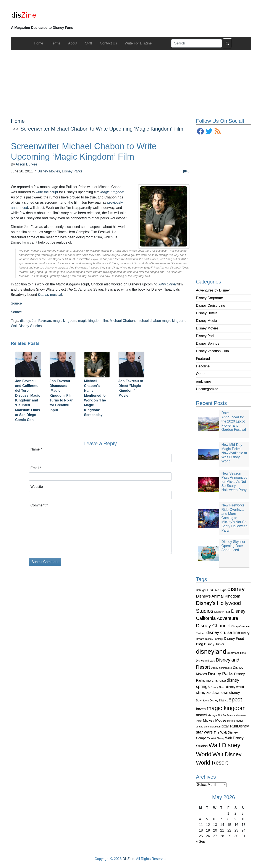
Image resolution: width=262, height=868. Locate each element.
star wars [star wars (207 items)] (204, 732)
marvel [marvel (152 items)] (201, 715)
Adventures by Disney (213, 290)
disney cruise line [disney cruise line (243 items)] (223, 632)
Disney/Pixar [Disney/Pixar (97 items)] (222, 612)
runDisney (204, 381)
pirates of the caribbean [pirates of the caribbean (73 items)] (208, 727)
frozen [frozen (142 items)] (201, 709)
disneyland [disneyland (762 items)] (211, 651)
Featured (203, 359)
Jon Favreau (41, 321)
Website (37, 487)
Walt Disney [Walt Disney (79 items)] (218, 738)
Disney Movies (207, 328)
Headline (203, 366)
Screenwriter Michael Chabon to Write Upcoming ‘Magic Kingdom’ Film (102, 129)
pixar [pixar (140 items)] (225, 726)
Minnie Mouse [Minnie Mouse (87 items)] (235, 721)
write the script (47, 192)
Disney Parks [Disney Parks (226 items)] (221, 674)
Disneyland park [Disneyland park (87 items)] (205, 661)
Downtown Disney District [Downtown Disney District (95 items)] (212, 700)
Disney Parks (206, 336)
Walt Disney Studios (26, 326)
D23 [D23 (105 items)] (210, 590)
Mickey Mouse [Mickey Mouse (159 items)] (215, 720)
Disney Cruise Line (210, 305)
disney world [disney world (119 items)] (235, 687)
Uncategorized (207, 389)
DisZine (128, 859)
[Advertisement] (131, 80)
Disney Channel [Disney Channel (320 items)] (213, 626)
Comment (39, 505)
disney (25, 321)
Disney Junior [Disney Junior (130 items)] (214, 644)
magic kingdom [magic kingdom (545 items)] (226, 708)
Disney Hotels (207, 313)
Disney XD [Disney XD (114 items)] (203, 693)
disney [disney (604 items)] (236, 589)
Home (18, 121)
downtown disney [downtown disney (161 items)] (226, 693)
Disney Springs (208, 343)
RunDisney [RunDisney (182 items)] (239, 726)
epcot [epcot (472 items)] (235, 699)
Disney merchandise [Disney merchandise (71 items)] (221, 668)
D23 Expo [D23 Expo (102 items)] (220, 590)
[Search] (197, 43)
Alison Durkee (26, 164)
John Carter (167, 284)
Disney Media (206, 321)
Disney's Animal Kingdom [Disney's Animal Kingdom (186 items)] (218, 596)
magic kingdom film (93, 321)
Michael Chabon (122, 321)
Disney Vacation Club (212, 351)
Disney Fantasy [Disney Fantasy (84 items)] (214, 639)
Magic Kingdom (112, 192)
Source (16, 303)
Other (200, 374)
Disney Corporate (209, 298)
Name (36, 449)
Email (36, 468)
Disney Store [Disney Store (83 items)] (218, 687)
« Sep (201, 841)
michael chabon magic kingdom (161, 321)
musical (50, 295)
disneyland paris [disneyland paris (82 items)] (237, 653)
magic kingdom (65, 321)
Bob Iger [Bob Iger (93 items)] (201, 590)
